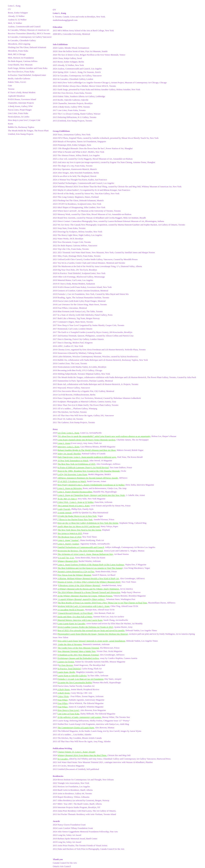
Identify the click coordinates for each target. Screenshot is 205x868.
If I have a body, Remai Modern (22, 92)
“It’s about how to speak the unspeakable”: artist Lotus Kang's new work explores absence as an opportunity (104, 436)
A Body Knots (64, 689)
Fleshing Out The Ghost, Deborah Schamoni (27, 47)
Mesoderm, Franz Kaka (18, 51)
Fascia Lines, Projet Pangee (20, 110)
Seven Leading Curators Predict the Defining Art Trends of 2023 (85, 627)
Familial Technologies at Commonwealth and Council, (81, 547)
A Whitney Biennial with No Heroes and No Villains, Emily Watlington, (89, 589)
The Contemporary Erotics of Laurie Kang (76, 728)
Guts (10, 85)
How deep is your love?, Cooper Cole (24, 120)
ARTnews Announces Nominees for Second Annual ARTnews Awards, (88, 478)
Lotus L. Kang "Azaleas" (68, 540)
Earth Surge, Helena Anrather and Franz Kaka (28, 68)
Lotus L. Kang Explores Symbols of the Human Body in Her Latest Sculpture (91, 565)
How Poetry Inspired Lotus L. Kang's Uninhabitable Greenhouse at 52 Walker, (91, 485)
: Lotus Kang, (82, 474)
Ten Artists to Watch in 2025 (70, 533)
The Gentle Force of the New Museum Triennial (78, 648)
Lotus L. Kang (14, 6)
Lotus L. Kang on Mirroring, (70, 488)
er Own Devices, (66, 665)
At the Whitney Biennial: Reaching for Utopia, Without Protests (85, 596)
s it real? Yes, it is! (66, 558)
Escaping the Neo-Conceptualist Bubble (75, 682)
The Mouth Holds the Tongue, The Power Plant (28, 131)
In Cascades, (63, 759)
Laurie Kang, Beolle (66, 672)
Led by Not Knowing (67, 474)
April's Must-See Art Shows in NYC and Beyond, (79, 526)
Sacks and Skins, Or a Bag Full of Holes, (75, 617)
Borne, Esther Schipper (18, 13)
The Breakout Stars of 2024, (70, 537)
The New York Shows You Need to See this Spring (79, 530)
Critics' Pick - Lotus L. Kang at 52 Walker (75, 502)
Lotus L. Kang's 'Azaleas (68, 544)
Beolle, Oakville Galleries (19, 79)
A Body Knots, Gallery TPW (20, 106)
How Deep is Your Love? (68, 710)
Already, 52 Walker (16, 16)
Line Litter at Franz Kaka (68, 714)
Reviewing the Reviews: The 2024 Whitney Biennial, (80, 551)
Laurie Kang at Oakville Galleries (72, 676)
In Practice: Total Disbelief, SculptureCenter (27, 75)
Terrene (11, 89)
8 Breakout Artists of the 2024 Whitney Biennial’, (80, 585)
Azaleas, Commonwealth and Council (24, 27)
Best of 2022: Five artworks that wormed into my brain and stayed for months (91, 630)
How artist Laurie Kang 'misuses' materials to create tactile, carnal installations (91, 641)
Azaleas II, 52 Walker (17, 20)
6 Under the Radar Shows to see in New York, (77, 516)
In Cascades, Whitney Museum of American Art (29, 30)
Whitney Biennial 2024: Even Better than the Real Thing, (82, 755)
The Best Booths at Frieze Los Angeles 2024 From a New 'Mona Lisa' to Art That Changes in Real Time (102, 603)
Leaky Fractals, (64, 509)
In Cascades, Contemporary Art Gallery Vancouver (30, 37)
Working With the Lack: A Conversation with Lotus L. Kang (83, 606)
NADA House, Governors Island (22, 99)
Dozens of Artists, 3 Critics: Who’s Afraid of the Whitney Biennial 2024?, (89, 582)
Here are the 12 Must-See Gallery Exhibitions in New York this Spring (88, 523)
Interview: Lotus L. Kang (68, 447)
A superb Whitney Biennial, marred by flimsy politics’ (82, 599)
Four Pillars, (63, 700)
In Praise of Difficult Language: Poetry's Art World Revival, (83, 467)
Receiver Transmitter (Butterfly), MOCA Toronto (29, 33)
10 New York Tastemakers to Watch (73, 461)
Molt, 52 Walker (15, 23)
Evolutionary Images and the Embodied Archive (78, 658)
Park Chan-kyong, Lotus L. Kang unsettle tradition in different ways (87, 457)
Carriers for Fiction (66, 662)
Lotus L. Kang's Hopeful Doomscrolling (75, 492)
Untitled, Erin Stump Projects (21, 134)
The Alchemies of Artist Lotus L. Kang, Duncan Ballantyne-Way (85, 554)
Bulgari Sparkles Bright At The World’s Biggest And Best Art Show (87, 450)
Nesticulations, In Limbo (19, 117)
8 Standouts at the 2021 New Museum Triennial (78, 655)
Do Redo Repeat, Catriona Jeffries (23, 61)
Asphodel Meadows (16, 96)
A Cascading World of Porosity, (71, 610)
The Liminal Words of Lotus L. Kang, (74, 506)
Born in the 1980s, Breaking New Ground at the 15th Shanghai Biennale (89, 471)
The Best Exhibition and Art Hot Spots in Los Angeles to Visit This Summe (90, 568)
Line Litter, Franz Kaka (18, 113)
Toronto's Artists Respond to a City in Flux (76, 571)
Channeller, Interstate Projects (21, 103)
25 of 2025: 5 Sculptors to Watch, (72, 481)
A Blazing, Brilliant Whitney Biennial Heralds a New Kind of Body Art (88, 578)
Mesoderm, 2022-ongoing (19, 44)
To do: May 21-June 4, (67, 499)
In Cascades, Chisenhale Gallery (22, 40)
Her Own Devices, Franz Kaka (21, 72)
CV (9, 9)
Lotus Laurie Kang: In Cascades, (72, 624)
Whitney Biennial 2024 (68, 561)
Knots (10, 124)
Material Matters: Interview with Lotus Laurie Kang (80, 620)
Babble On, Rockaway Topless (21, 127)
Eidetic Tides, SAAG (17, 82)
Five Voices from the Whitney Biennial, (75, 575)
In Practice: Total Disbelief (69, 669)
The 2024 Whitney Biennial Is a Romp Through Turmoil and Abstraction (89, 592)
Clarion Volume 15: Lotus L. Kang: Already (76, 752)
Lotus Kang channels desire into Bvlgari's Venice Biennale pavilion (87, 440)
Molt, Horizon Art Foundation (21, 58)
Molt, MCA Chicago (17, 54)
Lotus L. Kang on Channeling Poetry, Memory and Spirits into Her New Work (91, 495)
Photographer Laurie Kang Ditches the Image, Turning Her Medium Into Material (93, 634)
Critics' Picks (63, 696)
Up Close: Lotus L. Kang (68, 433)
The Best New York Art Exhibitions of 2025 (76, 464)
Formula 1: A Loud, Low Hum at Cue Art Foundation (80, 679)
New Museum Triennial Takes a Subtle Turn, (77, 651)
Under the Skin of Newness (70, 644)
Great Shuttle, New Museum (20, 65)
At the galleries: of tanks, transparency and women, (80, 717)
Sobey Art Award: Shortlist (69, 454)
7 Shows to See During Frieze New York (75, 519)
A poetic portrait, (65, 513)
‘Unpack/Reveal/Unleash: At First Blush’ (75, 613)
